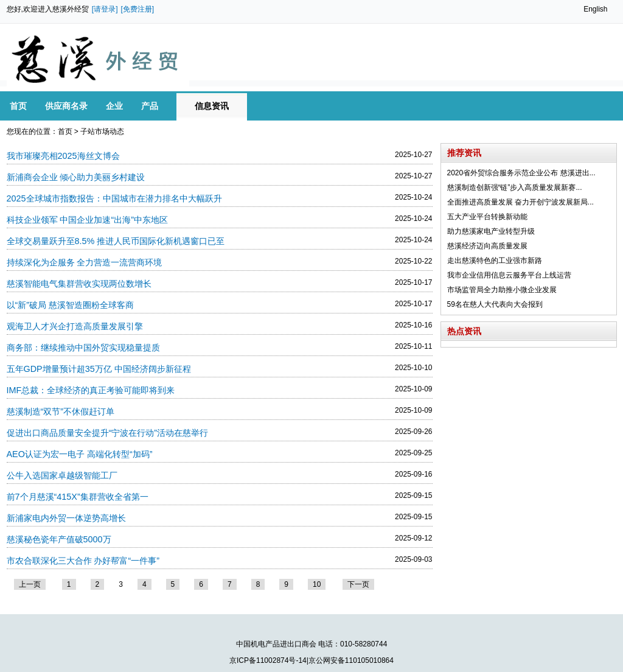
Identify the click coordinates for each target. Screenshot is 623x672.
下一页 (358, 584)
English (595, 9)
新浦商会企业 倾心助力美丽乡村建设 (76, 177)
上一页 (30, 584)
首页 (65, 131)
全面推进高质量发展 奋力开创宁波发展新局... (520, 202)
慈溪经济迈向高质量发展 (487, 246)
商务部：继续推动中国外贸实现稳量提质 (83, 348)
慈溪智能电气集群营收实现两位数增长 (79, 284)
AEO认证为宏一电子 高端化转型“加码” (80, 454)
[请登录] (105, 9)
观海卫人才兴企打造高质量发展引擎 (75, 326)
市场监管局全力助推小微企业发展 (502, 290)
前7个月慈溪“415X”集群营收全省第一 (78, 497)
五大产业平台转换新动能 (487, 217)
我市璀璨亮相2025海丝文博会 (63, 156)
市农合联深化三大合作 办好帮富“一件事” (83, 561)
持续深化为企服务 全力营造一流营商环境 (85, 262)
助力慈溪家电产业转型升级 (491, 231)
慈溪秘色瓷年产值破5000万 (59, 539)
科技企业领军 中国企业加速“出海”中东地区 (88, 220)
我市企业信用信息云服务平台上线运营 (509, 275)
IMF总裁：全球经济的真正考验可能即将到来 (91, 390)
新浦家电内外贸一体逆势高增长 (66, 518)
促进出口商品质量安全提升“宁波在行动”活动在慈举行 (108, 433)
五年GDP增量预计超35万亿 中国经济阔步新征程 (99, 369)
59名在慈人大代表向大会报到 (495, 304)
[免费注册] (138, 9)
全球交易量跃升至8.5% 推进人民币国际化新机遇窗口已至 (116, 241)
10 (317, 584)
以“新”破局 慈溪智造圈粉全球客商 (71, 305)
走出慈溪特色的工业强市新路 (495, 261)
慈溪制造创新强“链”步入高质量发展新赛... (515, 187)
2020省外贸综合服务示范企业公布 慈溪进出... (521, 173)
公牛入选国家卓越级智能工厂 (62, 475)
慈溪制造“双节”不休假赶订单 (61, 411)
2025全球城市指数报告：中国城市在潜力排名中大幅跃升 (114, 198)
